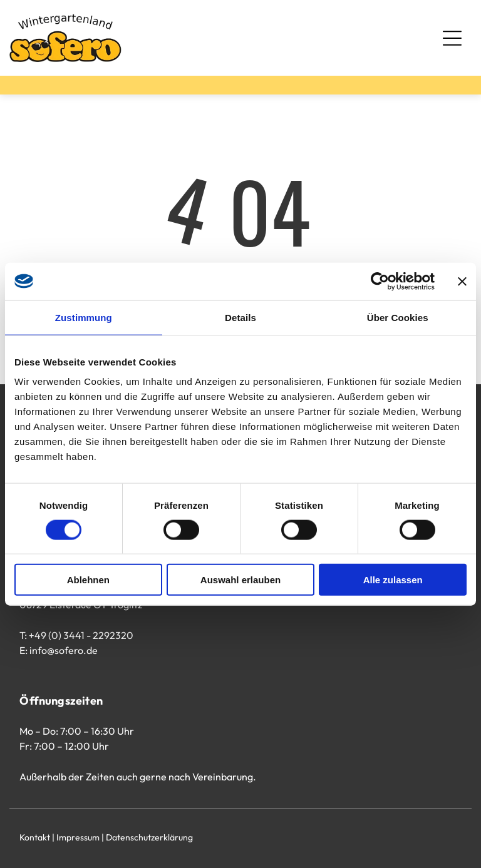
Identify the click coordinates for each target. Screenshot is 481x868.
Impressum (78, 837)
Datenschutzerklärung (149, 837)
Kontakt (35, 837)
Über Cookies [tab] (398, 317)
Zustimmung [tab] (84, 317)
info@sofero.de (64, 650)
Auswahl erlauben (240, 580)
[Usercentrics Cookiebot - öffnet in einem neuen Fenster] (380, 281)
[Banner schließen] (462, 281)
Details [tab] (240, 317)
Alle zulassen (393, 580)
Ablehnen (88, 580)
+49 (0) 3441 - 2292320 (81, 635)
